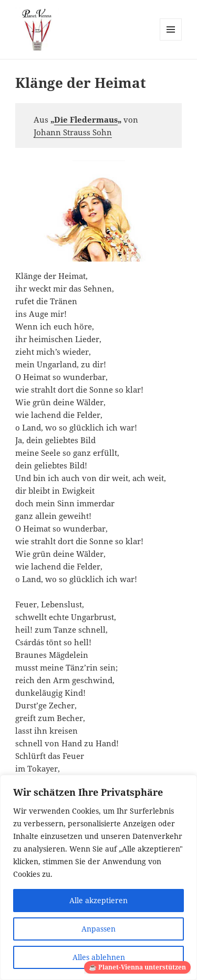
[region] (98, 877)
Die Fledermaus (86, 119)
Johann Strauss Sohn (73, 132)
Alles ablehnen (99, 957)
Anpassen (98, 929)
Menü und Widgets (171, 40)
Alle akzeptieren (98, 900)
